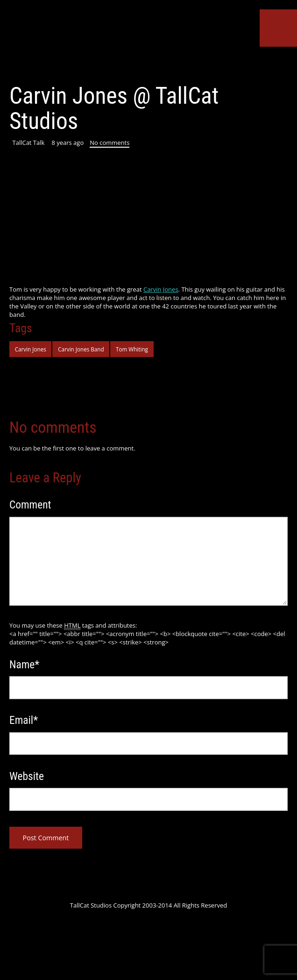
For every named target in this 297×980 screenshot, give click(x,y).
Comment (30, 505)
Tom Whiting (132, 349)
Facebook (101, 64)
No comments (110, 143)
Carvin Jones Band (81, 349)
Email (24, 720)
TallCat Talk (29, 143)
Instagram (203, 64)
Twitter (84, 64)
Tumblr (186, 64)
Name (24, 665)
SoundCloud (152, 64)
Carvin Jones (161, 289)
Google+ (118, 64)
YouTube (135, 64)
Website (27, 776)
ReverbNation (169, 64)
